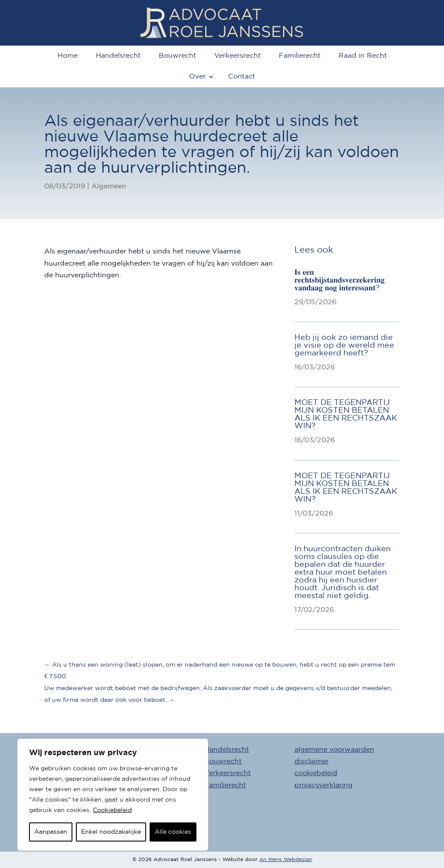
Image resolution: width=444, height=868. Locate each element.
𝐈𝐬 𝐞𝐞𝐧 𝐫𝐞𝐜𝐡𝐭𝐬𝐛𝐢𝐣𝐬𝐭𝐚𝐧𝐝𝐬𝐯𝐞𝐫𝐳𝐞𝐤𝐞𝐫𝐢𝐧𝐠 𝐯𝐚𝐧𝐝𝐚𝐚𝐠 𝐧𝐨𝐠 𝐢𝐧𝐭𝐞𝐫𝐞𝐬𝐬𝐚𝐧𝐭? (340, 280)
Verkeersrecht (237, 56)
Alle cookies (173, 832)
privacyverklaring (323, 785)
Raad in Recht (363, 56)
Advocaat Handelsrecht (209, 750)
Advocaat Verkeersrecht (210, 773)
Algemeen (109, 186)
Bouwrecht (177, 56)
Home (68, 56)
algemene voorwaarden (334, 750)
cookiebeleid (316, 773)
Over (197, 77)
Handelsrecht (118, 56)
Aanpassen (51, 832)
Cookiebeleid (112, 810)
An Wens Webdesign (286, 860)
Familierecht (300, 56)
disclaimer (312, 761)
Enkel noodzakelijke (111, 832)
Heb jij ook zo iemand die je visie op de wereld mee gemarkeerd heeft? (344, 345)
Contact (242, 77)
